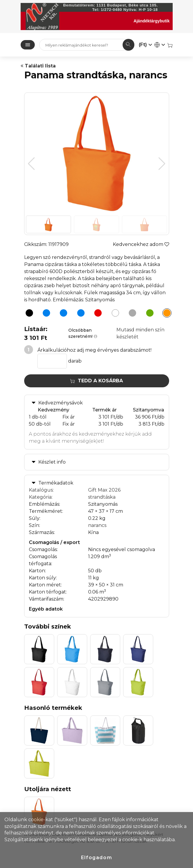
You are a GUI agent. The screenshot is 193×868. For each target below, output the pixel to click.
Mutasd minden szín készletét (140, 333)
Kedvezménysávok (61, 403)
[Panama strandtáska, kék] (62, 314)
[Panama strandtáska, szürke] (131, 314)
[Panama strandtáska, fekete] (28, 314)
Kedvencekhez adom (141, 244)
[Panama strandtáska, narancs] (165, 314)
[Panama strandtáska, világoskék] (79, 314)
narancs (97, 525)
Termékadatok (56, 483)
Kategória (40, 497)
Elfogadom (97, 858)
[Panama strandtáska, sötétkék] (45, 314)
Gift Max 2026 (104, 490)
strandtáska (102, 497)
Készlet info (52, 462)
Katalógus (41, 490)
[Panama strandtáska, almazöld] (148, 314)
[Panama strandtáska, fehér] (114, 314)
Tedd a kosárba (97, 381)
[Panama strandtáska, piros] (96, 314)
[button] (162, 164)
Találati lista (38, 66)
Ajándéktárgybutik (151, 21)
